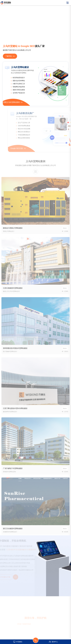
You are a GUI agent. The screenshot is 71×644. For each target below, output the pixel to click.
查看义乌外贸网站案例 (13, 102)
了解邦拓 (10, 56)
